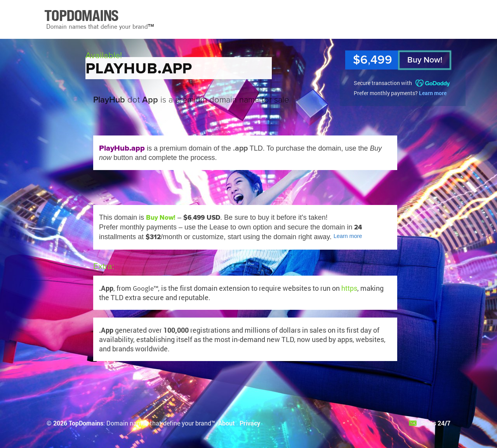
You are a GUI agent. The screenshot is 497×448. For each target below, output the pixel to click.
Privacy (250, 423)
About (227, 423)
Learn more (433, 93)
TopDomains (86, 423)
